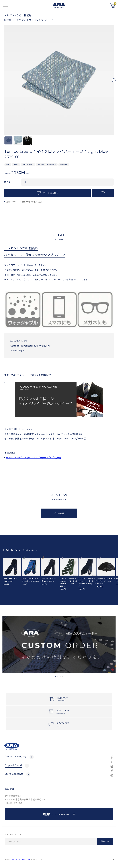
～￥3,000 (64, 164)
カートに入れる (47, 193)
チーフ (16, 164)
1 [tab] (56, 676)
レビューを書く (59, 513)
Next (114, 81)
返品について (12, 202)
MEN (8, 164)
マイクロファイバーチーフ (47, 164)
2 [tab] (58, 676)
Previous (4, 81)
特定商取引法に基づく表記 (32, 202)
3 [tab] (60, 676)
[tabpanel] (59, 644)
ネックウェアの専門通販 (21, 859)
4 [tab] (62, 676)
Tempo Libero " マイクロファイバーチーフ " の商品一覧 (33, 457)
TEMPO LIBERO (28, 164)
